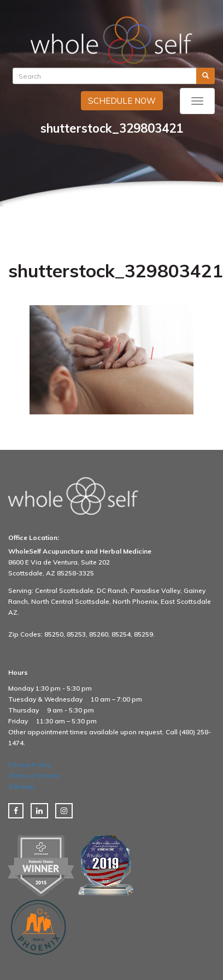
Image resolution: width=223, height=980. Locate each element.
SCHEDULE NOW (122, 101)
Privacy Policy (30, 765)
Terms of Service (34, 776)
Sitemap (21, 786)
